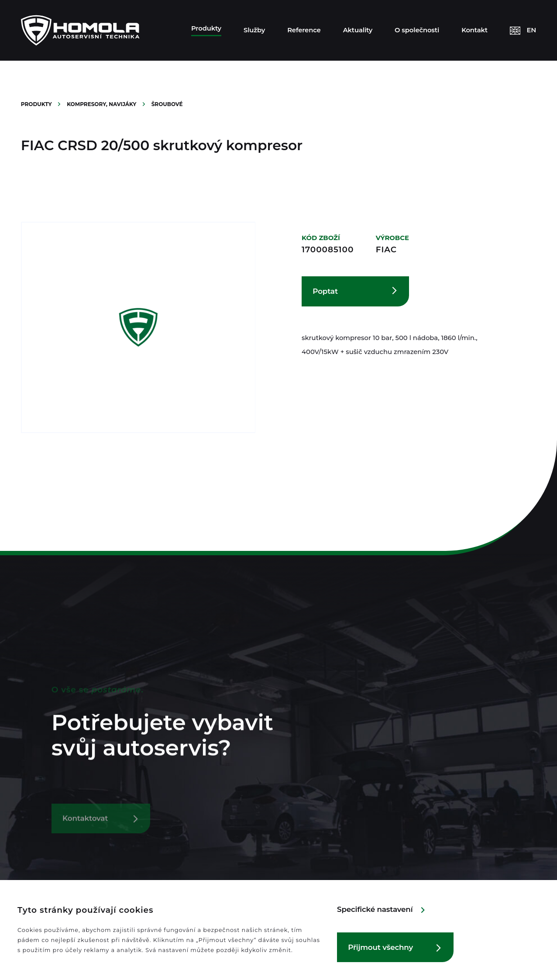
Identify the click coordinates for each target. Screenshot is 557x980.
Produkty (206, 28)
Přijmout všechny (380, 947)
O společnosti (417, 30)
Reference (304, 30)
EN (532, 30)
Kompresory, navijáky (102, 104)
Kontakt (474, 30)
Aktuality (358, 30)
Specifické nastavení (375, 909)
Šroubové (167, 104)
